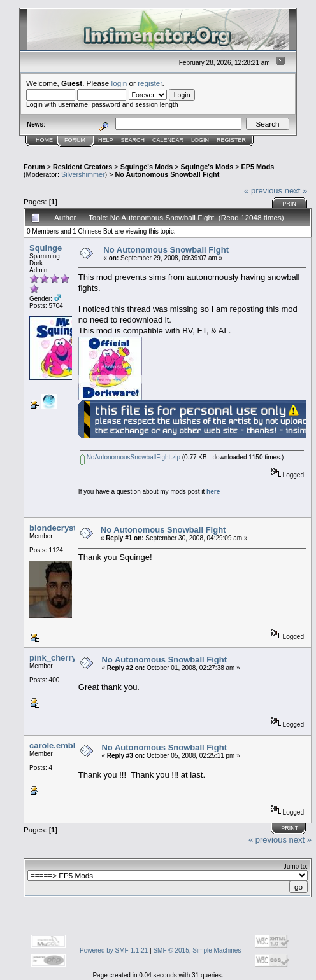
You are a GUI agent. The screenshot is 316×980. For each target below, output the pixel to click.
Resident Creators (83, 167)
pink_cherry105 (60, 658)
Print (291, 204)
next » (296, 191)
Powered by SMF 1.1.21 (114, 950)
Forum (75, 140)
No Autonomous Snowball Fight (168, 174)
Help (106, 140)
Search (133, 140)
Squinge (46, 248)
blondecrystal (56, 528)
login (119, 83)
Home (44, 140)
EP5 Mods (258, 167)
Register (231, 140)
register (150, 83)
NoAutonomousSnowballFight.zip (130, 457)
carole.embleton (61, 745)
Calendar (168, 140)
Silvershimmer (83, 174)
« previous (263, 191)
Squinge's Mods (147, 167)
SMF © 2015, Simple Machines (197, 950)
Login (200, 140)
